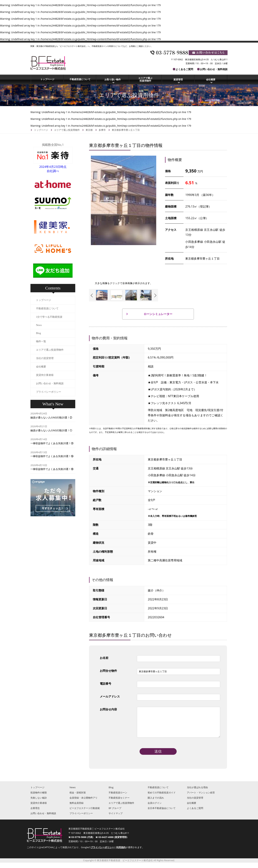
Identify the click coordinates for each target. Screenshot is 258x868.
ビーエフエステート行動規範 (85, 813)
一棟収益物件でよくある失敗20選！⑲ (52, 456)
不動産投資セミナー (119, 803)
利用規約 (121, 853)
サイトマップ (116, 819)
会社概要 (211, 79)
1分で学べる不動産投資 (49, 317)
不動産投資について (80, 79)
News (39, 325)
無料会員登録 (77, 808)
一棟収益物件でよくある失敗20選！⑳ (52, 443)
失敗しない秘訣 (39, 803)
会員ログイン (155, 808)
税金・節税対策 (78, 798)
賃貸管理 (178, 79)
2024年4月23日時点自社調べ (53, 167)
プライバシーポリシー (49, 392)
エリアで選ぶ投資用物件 (145, 79)
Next (155, 295)
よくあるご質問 (184, 69)
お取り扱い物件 (113, 79)
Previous (92, 295)
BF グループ (115, 813)
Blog (38, 333)
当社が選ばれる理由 (197, 793)
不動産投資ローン (118, 798)
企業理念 (35, 813)
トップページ (47, 79)
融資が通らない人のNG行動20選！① (51, 430)
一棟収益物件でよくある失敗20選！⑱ (52, 469)
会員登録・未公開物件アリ (83, 803)
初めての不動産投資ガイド (162, 798)
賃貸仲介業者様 (45, 375)
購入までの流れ (156, 803)
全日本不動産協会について (162, 813)
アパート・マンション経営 (201, 798)
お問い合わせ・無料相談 (214, 69)
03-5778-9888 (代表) (83, 842)
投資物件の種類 (39, 798)
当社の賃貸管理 (45, 358)
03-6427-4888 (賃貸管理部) (113, 842)
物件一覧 (41, 341)
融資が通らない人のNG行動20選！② (51, 417)
